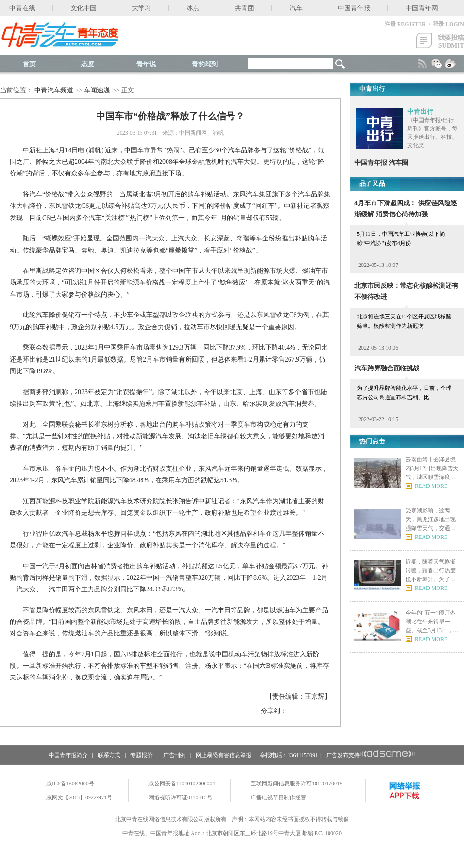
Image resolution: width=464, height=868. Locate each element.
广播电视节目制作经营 (278, 797)
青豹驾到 (205, 64)
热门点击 (372, 441)
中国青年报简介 (68, 755)
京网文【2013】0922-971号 (79, 797)
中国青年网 (422, 8)
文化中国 (84, 8)
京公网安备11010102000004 (182, 784)
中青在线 (22, 8)
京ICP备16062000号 (70, 784)
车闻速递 (97, 90)
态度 (88, 64)
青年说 (146, 64)
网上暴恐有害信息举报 (224, 755)
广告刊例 (174, 755)
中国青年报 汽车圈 (381, 163)
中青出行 (420, 112)
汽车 (296, 8)
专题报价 (142, 755)
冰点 (193, 8)
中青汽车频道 (54, 90)
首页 (29, 64)
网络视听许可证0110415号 (180, 797)
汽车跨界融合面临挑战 (387, 368)
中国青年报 (354, 8)
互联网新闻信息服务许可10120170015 (296, 784)
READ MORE (431, 486)
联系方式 (109, 755)
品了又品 (372, 184)
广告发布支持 (371, 755)
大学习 (142, 8)
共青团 (245, 8)
